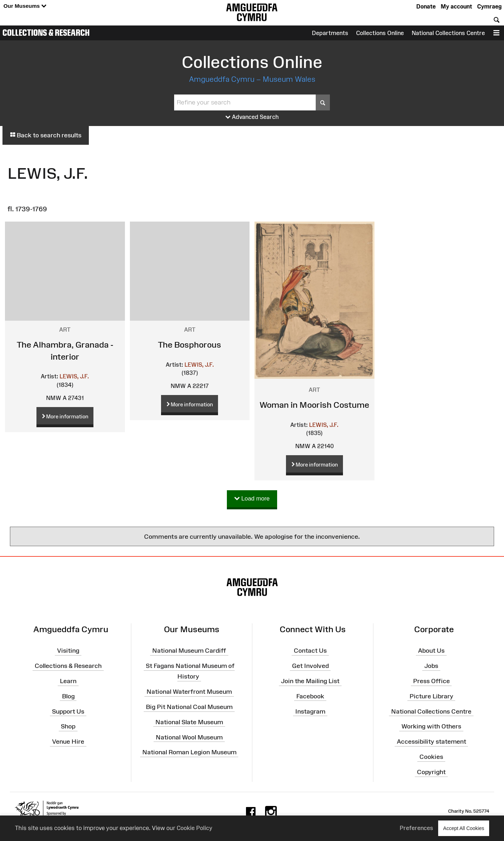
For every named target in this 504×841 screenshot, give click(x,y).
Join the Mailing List (310, 681)
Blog (68, 696)
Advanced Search (252, 117)
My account (456, 6)
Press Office (431, 681)
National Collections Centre (448, 33)
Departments (330, 33)
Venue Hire (68, 742)
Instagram (310, 711)
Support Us (68, 711)
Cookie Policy (194, 828)
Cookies (431, 757)
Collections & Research (46, 33)
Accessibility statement (431, 742)
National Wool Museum (189, 737)
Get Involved (310, 666)
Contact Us (310, 651)
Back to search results (46, 135)
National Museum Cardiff (189, 651)
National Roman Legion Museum (189, 752)
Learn (68, 681)
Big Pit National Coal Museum (189, 707)
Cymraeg (489, 6)
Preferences (416, 828)
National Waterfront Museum (189, 692)
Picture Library (431, 696)
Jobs (431, 666)
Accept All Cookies (464, 828)
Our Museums (25, 6)
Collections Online (380, 33)
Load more (252, 499)
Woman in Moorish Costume (314, 405)
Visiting (68, 651)
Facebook (310, 696)
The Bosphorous (190, 345)
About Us (431, 651)
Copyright (431, 772)
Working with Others (431, 726)
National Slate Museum (189, 722)
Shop (68, 726)
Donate (426, 6)
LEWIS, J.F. (74, 376)
